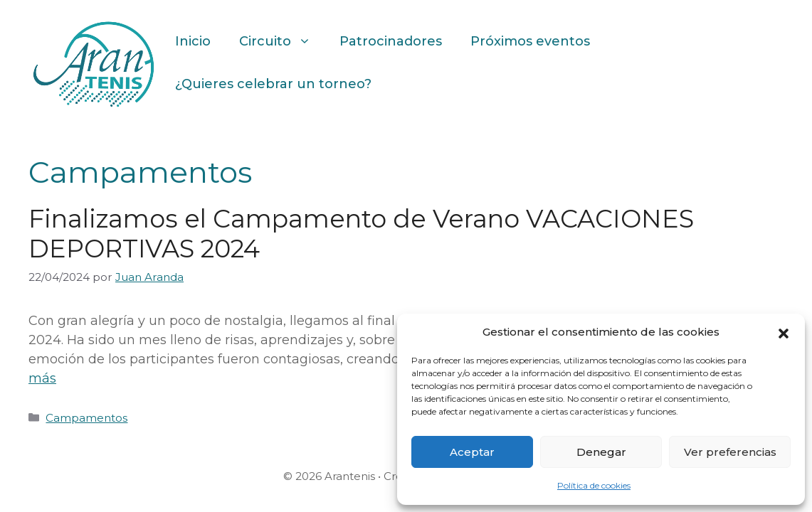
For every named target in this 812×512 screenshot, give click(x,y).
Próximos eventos (530, 41)
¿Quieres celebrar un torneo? (273, 84)
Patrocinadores (391, 41)
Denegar (601, 452)
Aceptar (472, 452)
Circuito (282, 41)
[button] (784, 332)
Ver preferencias (730, 452)
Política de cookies (594, 485)
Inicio (193, 41)
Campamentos (86, 418)
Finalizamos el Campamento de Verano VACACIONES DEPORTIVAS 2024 (361, 234)
